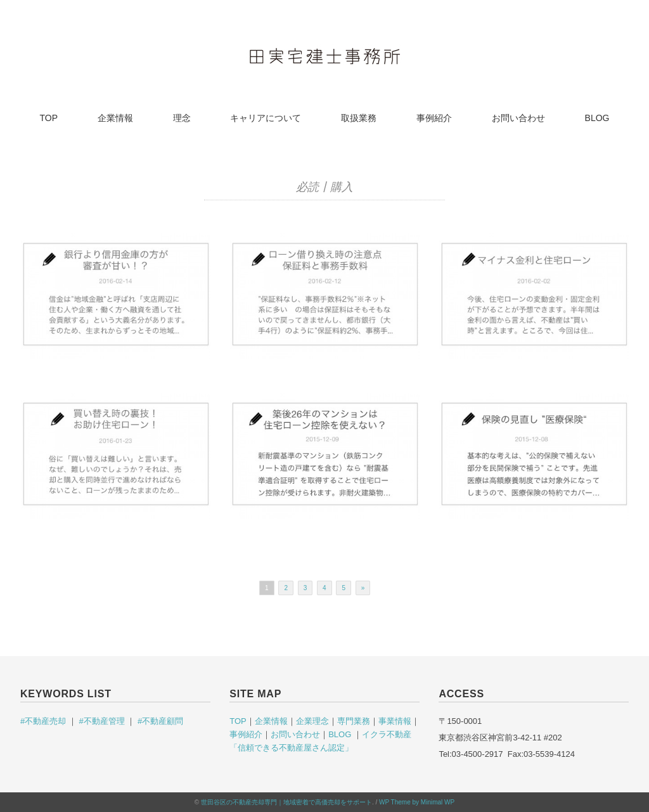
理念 (182, 118)
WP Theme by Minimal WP (417, 802)
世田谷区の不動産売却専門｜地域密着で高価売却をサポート (286, 802)
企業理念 (312, 721)
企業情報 (115, 118)
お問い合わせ (518, 118)
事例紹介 (434, 118)
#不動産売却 (44, 721)
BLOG (597, 118)
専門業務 (354, 721)
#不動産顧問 (159, 721)
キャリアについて (266, 118)
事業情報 (395, 721)
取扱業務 (359, 118)
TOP (49, 118)
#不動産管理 (101, 721)
